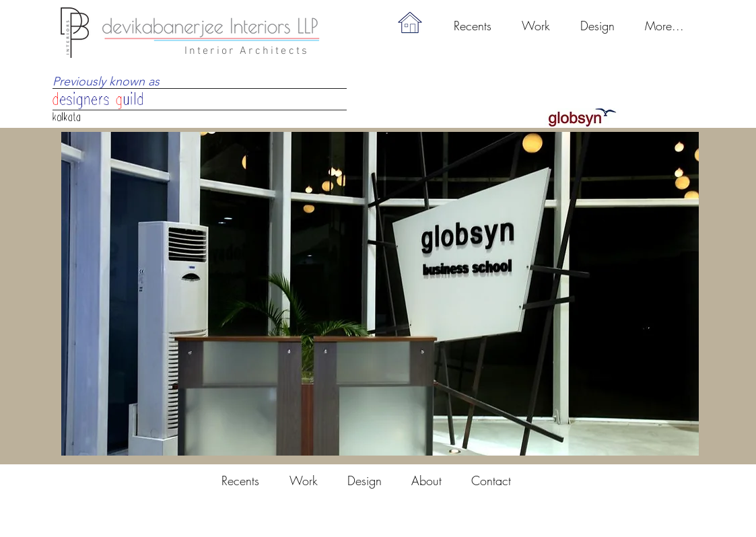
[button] (536, 26)
